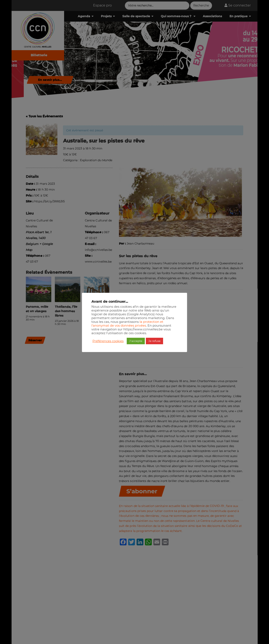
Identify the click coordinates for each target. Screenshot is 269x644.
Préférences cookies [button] (108, 341)
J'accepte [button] (136, 341)
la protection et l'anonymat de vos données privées (127, 324)
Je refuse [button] (154, 341)
